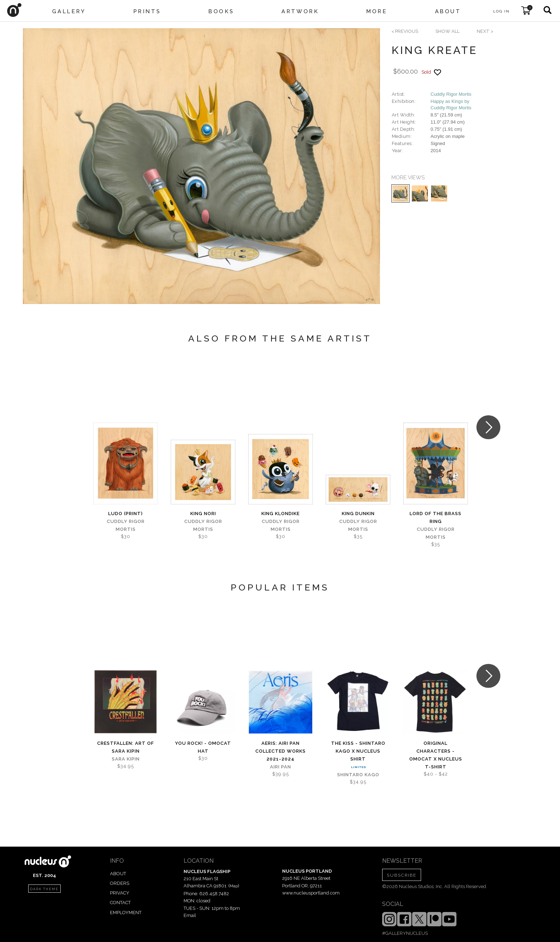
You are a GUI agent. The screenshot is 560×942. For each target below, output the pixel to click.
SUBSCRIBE (402, 875)
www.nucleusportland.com (311, 893)
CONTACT (120, 903)
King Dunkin (358, 514)
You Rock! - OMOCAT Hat (203, 747)
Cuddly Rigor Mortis (451, 94)
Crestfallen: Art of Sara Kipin (126, 747)
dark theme (44, 889)
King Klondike (281, 514)
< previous (405, 31)
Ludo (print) (126, 514)
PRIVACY (120, 893)
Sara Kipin (126, 759)
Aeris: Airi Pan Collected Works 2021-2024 (281, 751)
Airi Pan (281, 767)
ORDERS (120, 883)
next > (485, 31)
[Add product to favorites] (437, 72)
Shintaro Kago (358, 775)
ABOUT (118, 874)
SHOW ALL (447, 31)
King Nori (203, 514)
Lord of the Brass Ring (436, 517)
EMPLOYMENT (126, 913)
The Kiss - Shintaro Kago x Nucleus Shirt (358, 751)
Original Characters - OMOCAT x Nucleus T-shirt (436, 755)
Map (234, 886)
